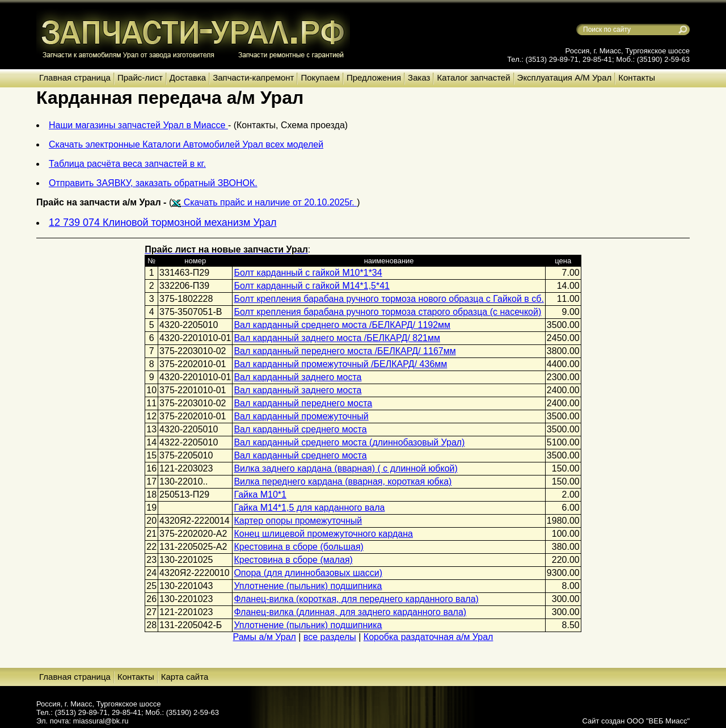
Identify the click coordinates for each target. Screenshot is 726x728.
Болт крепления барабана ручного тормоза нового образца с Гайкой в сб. (389, 299)
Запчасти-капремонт (253, 77)
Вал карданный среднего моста (300, 429)
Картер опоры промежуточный (298, 521)
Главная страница (75, 77)
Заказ (419, 77)
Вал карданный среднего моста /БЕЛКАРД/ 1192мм (342, 325)
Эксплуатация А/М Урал (565, 77)
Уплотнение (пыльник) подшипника (308, 586)
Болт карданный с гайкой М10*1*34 (308, 273)
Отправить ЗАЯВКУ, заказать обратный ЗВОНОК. (153, 183)
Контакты (637, 77)
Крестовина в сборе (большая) (298, 547)
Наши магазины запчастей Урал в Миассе (138, 125)
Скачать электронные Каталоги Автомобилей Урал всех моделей (186, 144)
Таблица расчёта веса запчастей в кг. (127, 164)
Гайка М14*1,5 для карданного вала (309, 508)
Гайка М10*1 (260, 495)
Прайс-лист (140, 77)
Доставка (188, 77)
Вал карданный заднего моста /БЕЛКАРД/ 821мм (337, 338)
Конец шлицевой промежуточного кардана (323, 534)
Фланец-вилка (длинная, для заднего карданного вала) (350, 612)
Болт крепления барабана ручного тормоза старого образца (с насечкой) (387, 312)
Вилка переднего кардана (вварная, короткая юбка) (343, 481)
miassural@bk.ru (101, 721)
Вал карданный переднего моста (303, 403)
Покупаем (320, 77)
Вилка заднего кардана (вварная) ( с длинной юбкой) (345, 468)
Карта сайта (185, 677)
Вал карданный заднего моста (297, 377)
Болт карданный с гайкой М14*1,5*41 (312, 286)
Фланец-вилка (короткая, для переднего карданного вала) (356, 599)
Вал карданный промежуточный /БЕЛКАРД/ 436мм (340, 364)
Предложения (374, 77)
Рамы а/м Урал (265, 637)
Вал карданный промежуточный (301, 416)
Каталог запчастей (473, 77)
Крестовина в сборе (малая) (293, 560)
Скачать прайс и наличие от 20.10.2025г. (264, 202)
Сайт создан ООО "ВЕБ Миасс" (636, 721)
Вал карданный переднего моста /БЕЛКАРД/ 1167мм (345, 351)
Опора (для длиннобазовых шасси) (308, 573)
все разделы (330, 637)
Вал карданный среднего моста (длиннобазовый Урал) (349, 442)
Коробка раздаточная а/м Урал (429, 637)
